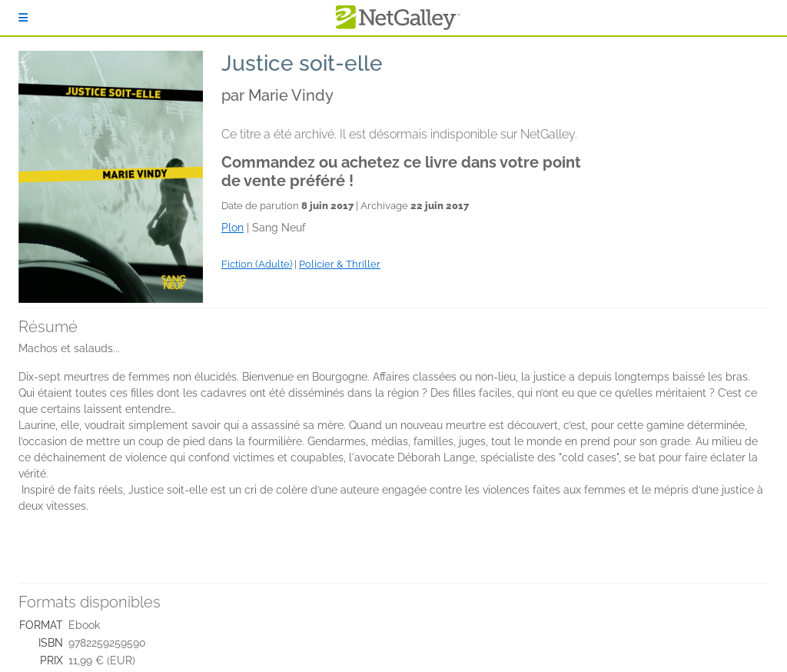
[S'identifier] (23, 18)
